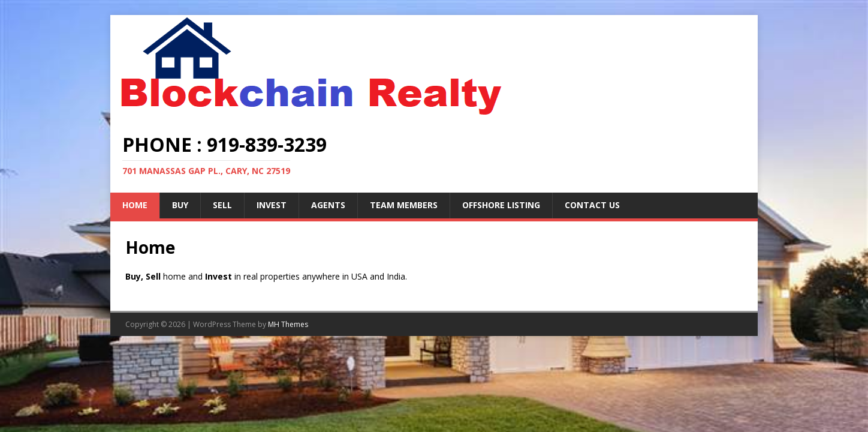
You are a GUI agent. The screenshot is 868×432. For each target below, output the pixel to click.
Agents (328, 205)
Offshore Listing (501, 205)
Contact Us (592, 205)
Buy (180, 205)
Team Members (404, 205)
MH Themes (288, 324)
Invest (272, 205)
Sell (222, 205)
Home (135, 205)
